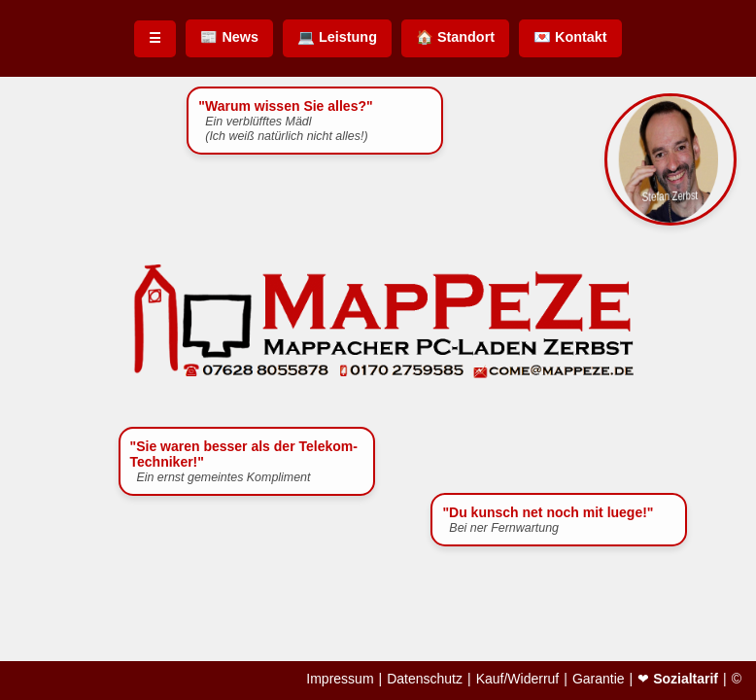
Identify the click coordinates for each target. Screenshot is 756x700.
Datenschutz (425, 679)
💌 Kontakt (570, 37)
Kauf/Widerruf (518, 679)
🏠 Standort (455, 37)
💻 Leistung (337, 37)
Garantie (599, 679)
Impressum (340, 679)
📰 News (229, 37)
